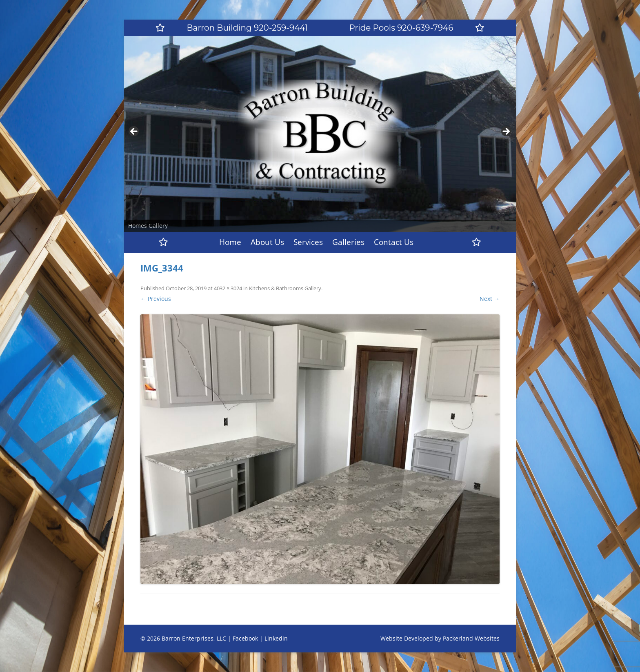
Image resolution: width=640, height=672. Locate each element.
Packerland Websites (471, 638)
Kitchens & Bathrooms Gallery (285, 288)
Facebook (245, 638)
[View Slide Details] (320, 134)
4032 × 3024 (228, 288)
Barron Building (248, 28)
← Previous (156, 299)
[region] (320, 134)
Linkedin (276, 638)
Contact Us (394, 242)
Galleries (348, 242)
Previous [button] (134, 132)
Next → (490, 299)
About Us (267, 242)
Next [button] (506, 132)
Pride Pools (401, 28)
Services (308, 242)
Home (230, 242)
